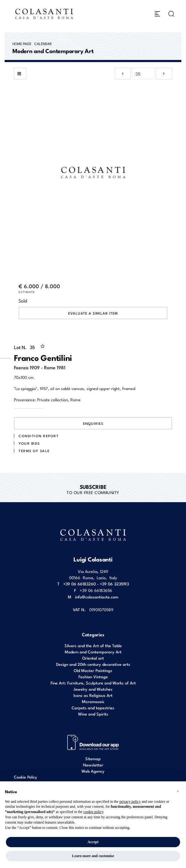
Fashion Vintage (93, 677)
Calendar (43, 43)
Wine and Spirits (93, 714)
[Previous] (123, 74)
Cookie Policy (26, 777)
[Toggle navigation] (157, 14)
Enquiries (93, 423)
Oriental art (93, 658)
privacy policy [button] (130, 802)
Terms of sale (34, 451)
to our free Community (93, 489)
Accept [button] (93, 842)
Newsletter (93, 765)
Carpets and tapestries (93, 708)
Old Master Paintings (93, 670)
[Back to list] (20, 74)
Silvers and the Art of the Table (93, 645)
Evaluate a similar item (93, 313)
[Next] (164, 74)
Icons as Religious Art (93, 695)
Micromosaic (93, 701)
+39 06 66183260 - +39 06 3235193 (96, 584)
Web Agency (93, 771)
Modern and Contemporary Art (93, 652)
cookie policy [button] (93, 812)
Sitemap (93, 759)
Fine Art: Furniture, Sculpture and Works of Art (93, 683)
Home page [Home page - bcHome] (22, 43)
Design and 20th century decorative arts (93, 664)
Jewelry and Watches (93, 689)
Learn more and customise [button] (93, 856)
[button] (178, 791)
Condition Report (39, 436)
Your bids (29, 443)
